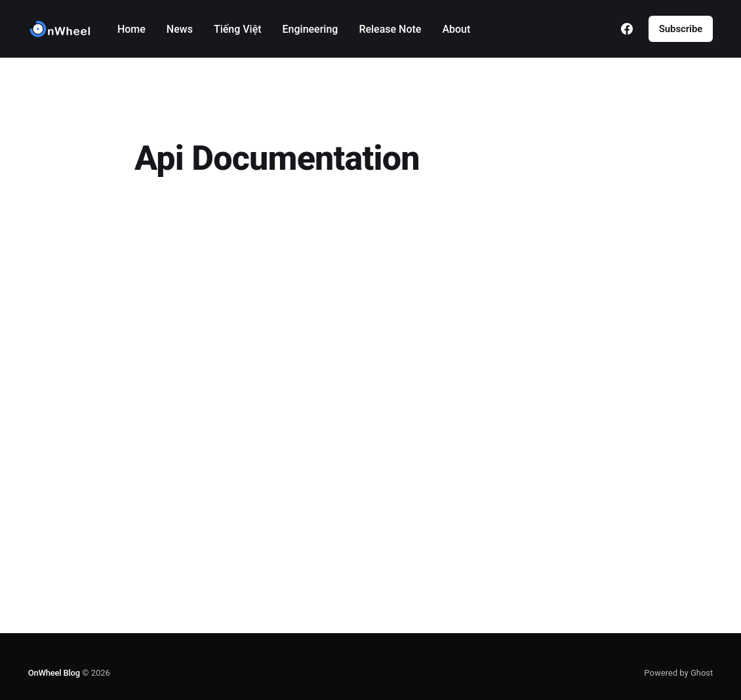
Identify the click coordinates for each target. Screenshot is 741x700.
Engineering (310, 29)
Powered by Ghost (678, 673)
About (456, 29)
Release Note (390, 29)
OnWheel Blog (54, 673)
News (180, 29)
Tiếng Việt (238, 29)
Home (131, 29)
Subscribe (681, 29)
